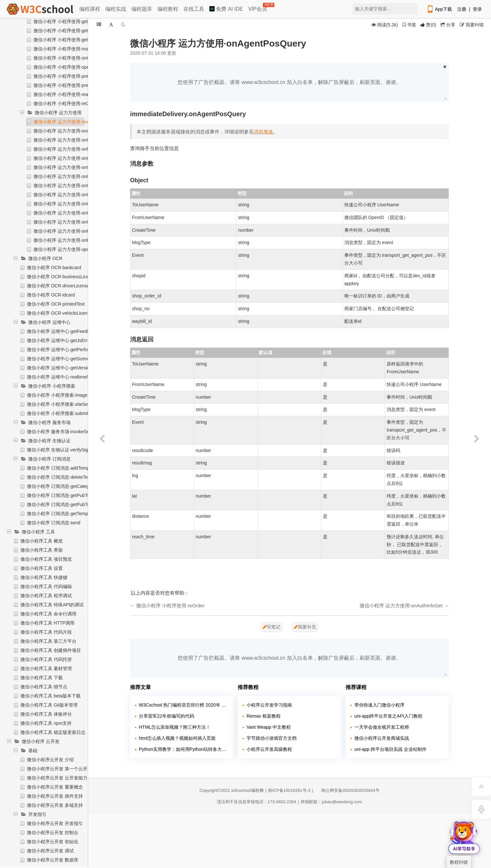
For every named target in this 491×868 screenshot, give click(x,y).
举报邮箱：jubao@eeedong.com (331, 802)
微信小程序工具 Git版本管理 (49, 705)
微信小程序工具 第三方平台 (48, 641)
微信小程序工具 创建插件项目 (51, 650)
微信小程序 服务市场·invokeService (63, 432)
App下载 (439, 9)
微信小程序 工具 (38, 532)
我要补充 (305, 627)
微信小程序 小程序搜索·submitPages (64, 413)
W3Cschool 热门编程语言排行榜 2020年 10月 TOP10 (184, 705)
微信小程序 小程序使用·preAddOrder (71, 76)
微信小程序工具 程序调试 (46, 596)
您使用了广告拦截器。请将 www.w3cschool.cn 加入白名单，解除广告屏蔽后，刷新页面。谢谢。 (289, 82)
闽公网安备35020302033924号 (347, 790)
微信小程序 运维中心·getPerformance (65, 350)
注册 (462, 9)
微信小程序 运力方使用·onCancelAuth (72, 140)
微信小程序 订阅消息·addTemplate (62, 468)
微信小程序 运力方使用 (58, 113)
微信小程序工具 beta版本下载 (51, 696)
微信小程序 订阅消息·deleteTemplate (64, 477)
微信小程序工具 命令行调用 (48, 614)
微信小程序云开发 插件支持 (55, 796)
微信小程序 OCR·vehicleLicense (60, 313)
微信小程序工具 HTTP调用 (47, 623)
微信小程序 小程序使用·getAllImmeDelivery (77, 21)
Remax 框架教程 (263, 716)
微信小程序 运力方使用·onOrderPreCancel (77, 204)
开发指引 (37, 814)
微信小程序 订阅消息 (49, 459)
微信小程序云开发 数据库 (53, 860)
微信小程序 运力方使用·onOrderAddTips (74, 167)
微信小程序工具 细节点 (44, 687)
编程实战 (116, 9)
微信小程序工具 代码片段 (46, 632)
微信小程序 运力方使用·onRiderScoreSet (75, 240)
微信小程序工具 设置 (42, 568)
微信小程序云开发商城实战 (382, 738)
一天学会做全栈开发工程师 (382, 727)
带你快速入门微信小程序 (379, 705)
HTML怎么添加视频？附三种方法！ (175, 727)
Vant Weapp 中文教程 (269, 727)
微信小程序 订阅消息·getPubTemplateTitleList (73, 504)
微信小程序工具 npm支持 (46, 723)
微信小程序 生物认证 (49, 441)
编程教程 (168, 9)
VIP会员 (258, 8)
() (428, 25)
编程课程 (90, 9)
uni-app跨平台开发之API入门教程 (388, 716)
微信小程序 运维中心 (49, 322)
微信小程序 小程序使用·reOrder (65, 103)
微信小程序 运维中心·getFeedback (62, 331)
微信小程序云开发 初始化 (53, 842)
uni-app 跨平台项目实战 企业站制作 (391, 749)
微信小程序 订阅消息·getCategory (61, 486)
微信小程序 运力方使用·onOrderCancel (73, 176)
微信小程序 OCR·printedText (56, 304)
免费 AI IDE (226, 9)
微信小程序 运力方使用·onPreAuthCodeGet (77, 231)
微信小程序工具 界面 (42, 550)
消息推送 (263, 132)
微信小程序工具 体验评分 (46, 714)
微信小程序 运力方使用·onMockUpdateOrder (79, 149)
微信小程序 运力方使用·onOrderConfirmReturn (81, 186)
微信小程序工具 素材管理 (46, 668)
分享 (448, 25)
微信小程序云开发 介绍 (50, 760)
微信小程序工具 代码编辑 (46, 586)
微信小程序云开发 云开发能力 (57, 778)
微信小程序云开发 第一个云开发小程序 (66, 769)
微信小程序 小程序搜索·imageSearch (64, 395)
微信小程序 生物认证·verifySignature (64, 450)
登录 (477, 9)
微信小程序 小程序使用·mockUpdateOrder (76, 49)
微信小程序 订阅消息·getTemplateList (65, 514)
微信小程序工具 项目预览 (46, 559)
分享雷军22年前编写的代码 (166, 716)
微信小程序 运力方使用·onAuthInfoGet (72, 131)
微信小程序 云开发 (41, 741)
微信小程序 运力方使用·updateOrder (70, 249)
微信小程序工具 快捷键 (44, 577)
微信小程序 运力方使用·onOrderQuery (72, 213)
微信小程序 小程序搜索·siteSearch (62, 404)
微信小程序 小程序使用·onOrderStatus (72, 58)
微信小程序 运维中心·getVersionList (63, 368)
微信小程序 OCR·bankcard (54, 268)
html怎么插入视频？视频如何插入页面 (177, 738)
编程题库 (142, 9)
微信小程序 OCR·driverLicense (58, 286)
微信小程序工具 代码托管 (46, 659)
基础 (33, 751)
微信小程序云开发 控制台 (53, 833)
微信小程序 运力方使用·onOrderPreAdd (73, 195)
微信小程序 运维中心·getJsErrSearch (64, 340)
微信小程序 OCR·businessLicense (61, 277)
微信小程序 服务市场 (49, 422)
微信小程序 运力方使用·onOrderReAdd (73, 222)
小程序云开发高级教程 (269, 749)
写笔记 (272, 627)
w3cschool (241, 790)
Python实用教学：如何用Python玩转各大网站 (184, 749)
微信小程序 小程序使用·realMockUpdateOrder (80, 94)
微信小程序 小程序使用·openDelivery (71, 67)
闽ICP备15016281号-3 (289, 790)
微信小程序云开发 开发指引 (55, 823)
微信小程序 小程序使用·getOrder (66, 40)
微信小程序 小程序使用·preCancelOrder (74, 85)
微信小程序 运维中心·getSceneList (62, 359)
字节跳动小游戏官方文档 (272, 738)
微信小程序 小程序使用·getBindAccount (73, 31)
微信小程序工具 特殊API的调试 (52, 605)
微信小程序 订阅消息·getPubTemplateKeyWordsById (80, 495)
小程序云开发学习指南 (269, 705)
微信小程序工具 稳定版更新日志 (53, 732)
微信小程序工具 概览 (42, 541)
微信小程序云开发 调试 (50, 851)
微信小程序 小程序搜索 (52, 386)
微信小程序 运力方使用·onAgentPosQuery (76, 122)
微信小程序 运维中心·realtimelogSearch (67, 377)
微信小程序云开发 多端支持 (55, 805)
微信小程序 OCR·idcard (51, 295)
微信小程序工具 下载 (42, 678)
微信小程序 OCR (45, 258)
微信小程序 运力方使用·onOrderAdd (70, 158)
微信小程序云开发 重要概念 (55, 787)
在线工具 (194, 9)
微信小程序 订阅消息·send (54, 523)
